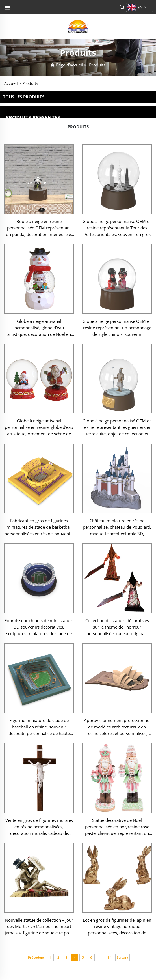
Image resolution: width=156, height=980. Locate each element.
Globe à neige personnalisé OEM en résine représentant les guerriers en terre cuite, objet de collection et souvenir (117, 427)
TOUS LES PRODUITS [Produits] (24, 97)
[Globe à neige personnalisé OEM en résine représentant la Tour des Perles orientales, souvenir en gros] (117, 179)
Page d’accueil (70, 65)
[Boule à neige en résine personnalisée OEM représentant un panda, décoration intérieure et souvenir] (39, 179)
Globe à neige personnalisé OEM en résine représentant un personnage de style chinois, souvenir (117, 328)
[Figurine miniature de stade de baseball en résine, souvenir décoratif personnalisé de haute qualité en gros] (39, 678)
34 (110, 958)
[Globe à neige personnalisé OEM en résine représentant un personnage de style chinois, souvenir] (117, 279)
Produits (97, 65)
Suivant (123, 958)
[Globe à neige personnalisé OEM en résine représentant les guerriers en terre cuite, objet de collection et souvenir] (117, 379)
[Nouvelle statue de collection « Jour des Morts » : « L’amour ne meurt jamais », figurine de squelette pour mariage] (39, 878)
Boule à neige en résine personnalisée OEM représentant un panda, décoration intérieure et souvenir (39, 228)
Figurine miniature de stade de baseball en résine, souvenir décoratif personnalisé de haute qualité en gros (39, 727)
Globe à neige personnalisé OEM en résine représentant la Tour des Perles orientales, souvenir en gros (117, 228)
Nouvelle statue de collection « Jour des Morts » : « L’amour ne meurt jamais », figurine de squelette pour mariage (39, 927)
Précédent (36, 958)
